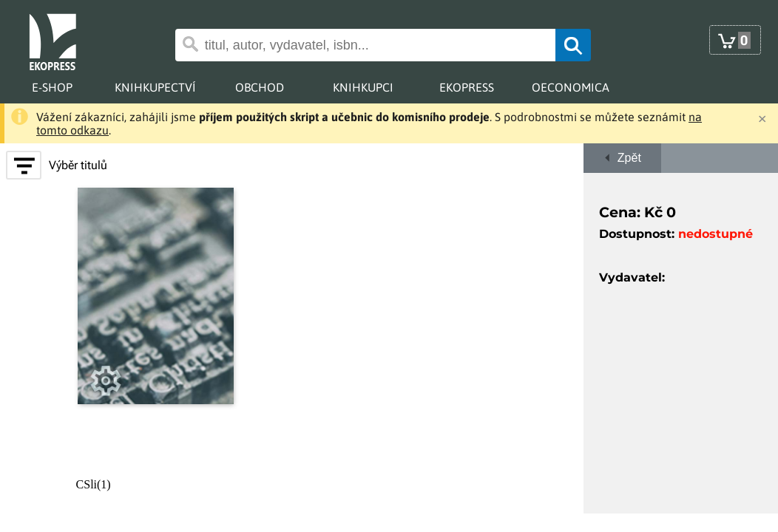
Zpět (622, 158)
